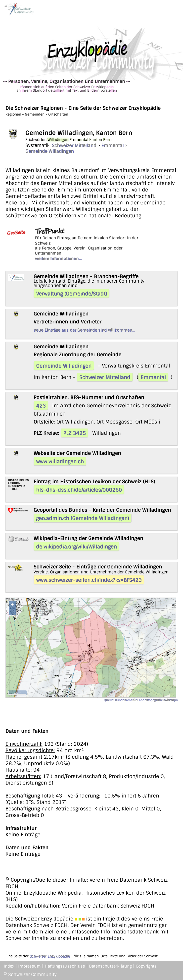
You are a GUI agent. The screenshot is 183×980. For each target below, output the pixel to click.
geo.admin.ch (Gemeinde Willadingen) (83, 518)
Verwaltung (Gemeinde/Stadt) (71, 294)
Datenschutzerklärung (110, 966)
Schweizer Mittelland (74, 145)
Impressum (29, 966)
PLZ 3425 (74, 433)
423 (41, 406)
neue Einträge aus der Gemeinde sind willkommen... (84, 330)
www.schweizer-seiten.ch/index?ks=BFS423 (89, 580)
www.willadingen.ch (60, 461)
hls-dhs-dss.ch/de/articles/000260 (79, 490)
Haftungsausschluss (65, 966)
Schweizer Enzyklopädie (50, 956)
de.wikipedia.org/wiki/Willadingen (76, 547)
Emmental (112, 145)
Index (9, 966)
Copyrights (146, 966)
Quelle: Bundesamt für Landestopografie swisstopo (141, 700)
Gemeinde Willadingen (50, 151)
